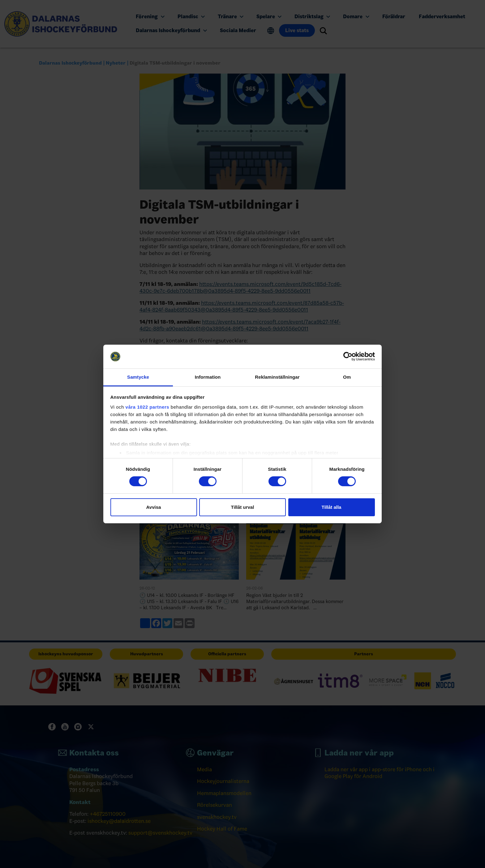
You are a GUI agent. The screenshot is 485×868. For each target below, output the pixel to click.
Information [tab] (208, 377)
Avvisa (154, 507)
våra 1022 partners (148, 407)
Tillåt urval (243, 507)
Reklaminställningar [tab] (277, 377)
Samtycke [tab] (138, 377)
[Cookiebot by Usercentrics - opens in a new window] (348, 356)
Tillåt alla (332, 507)
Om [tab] (347, 377)
